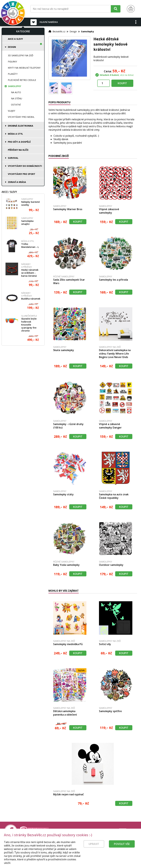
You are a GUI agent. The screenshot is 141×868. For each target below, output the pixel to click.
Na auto (16, 92)
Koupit (122, 83)
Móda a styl (15, 134)
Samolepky (14, 86)
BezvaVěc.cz (59, 31)
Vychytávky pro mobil (21, 117)
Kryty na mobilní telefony (24, 68)
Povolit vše (122, 852)
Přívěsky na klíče (18, 150)
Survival (13, 158)
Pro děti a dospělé (19, 142)
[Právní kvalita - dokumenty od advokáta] (34, 831)
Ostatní (16, 105)
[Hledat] (116, 9)
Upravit (94, 852)
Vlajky (11, 111)
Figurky (12, 62)
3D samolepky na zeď (21, 55)
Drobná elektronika (21, 126)
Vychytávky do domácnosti (25, 166)
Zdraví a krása (17, 182)
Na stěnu (17, 98)
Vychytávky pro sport (22, 174)
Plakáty (13, 74)
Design (12, 47)
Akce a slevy (15, 39)
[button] (136, 22)
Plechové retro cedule (22, 80)
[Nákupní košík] (131, 9)
